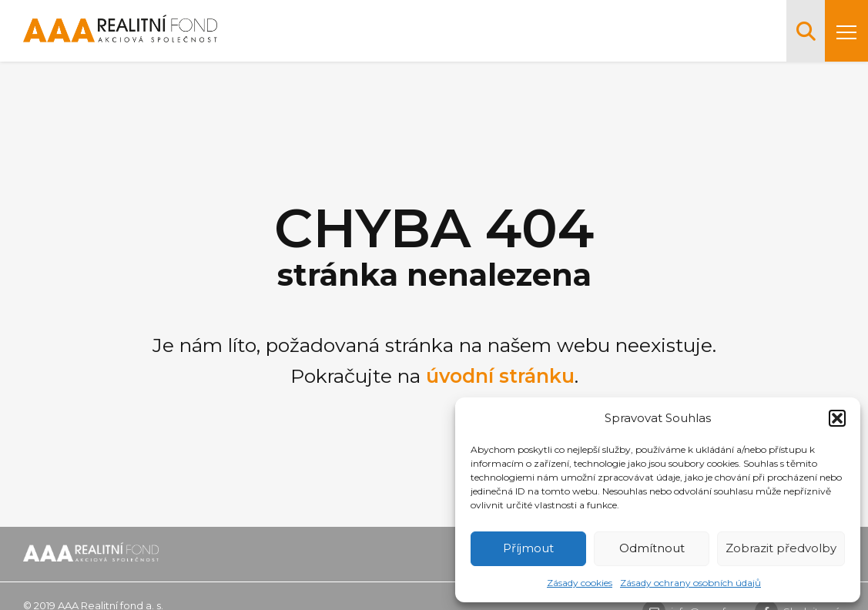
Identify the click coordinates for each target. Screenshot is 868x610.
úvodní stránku (500, 376)
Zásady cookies (580, 583)
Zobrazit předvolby (781, 548)
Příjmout (528, 548)
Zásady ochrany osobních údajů (690, 583)
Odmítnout (652, 548)
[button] (837, 418)
